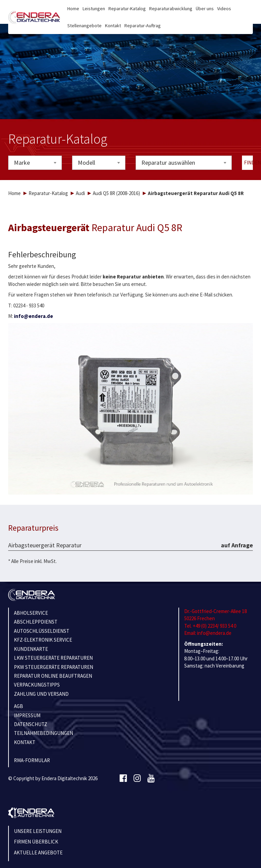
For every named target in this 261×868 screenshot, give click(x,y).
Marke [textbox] (22, 163)
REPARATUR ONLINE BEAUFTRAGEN (53, 676)
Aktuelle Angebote (38, 853)
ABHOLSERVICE (31, 613)
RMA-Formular (32, 760)
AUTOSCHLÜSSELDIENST (42, 631)
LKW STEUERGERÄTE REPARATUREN (53, 658)
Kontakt (113, 26)
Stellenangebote (84, 26)
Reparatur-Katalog (127, 9)
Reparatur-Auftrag (143, 26)
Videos (224, 9)
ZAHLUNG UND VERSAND (41, 694)
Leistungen (94, 9)
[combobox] (35, 163)
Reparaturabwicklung (171, 9)
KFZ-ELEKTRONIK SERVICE (43, 640)
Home (73, 9)
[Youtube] (151, 778)
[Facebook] (123, 778)
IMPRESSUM (27, 715)
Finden (249, 163)
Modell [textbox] (86, 163)
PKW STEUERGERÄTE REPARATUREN (54, 667)
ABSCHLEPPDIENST (36, 622)
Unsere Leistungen (38, 831)
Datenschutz (31, 724)
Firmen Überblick (36, 842)
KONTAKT (25, 742)
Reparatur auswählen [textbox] (168, 163)
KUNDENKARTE (31, 649)
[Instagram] (137, 778)
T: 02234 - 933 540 (26, 306)
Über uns (205, 9)
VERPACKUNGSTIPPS (37, 685)
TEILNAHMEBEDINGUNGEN (43, 733)
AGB (19, 706)
